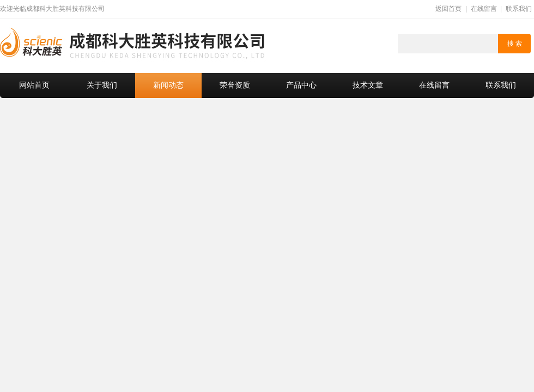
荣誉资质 (235, 85)
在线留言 (484, 9)
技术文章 (368, 85)
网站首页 (34, 85)
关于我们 (102, 85)
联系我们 (519, 9)
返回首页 (448, 9)
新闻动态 (168, 85)
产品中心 (301, 85)
